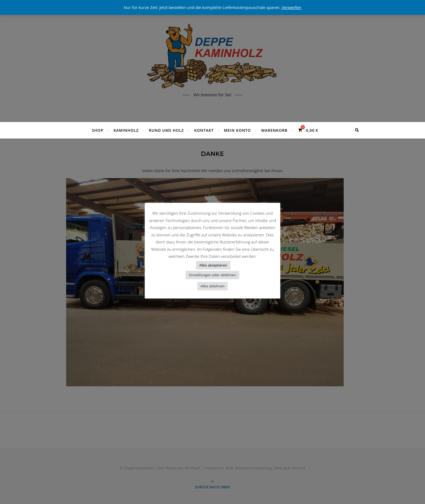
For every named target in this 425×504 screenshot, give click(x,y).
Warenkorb (274, 130)
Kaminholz (126, 130)
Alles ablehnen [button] (213, 286)
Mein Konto (237, 130)
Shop (98, 130)
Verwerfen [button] (291, 7)
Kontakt (204, 130)
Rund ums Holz (166, 130)
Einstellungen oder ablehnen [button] (212, 275)
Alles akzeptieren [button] (213, 265)
